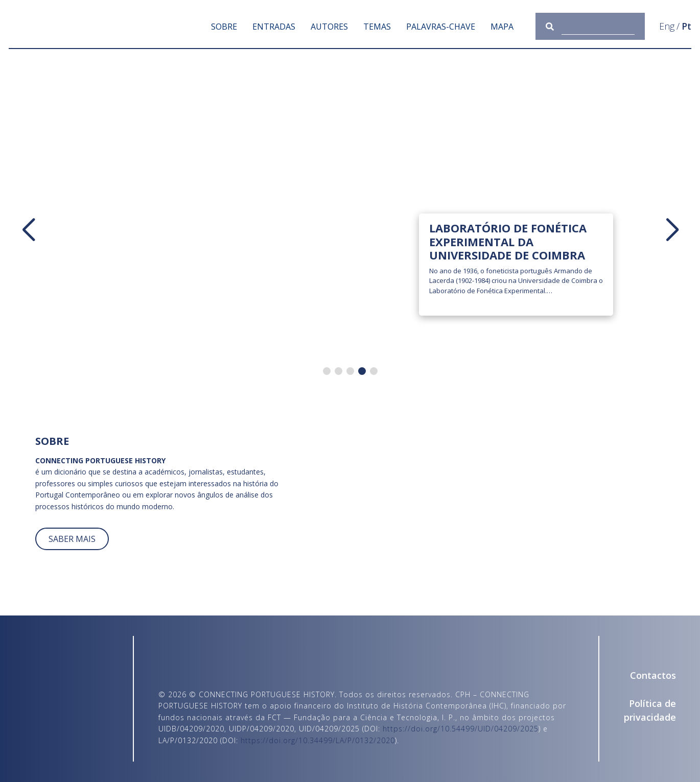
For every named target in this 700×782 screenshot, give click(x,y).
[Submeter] (554, 26)
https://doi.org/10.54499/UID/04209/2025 (461, 729)
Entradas (274, 27)
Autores (329, 27)
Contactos (653, 675)
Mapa (502, 27)
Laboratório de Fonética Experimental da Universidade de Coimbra (508, 241)
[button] (28, 230)
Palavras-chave (441, 27)
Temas (377, 27)
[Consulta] (598, 26)
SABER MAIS (72, 539)
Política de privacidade (650, 710)
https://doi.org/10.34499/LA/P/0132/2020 (318, 740)
